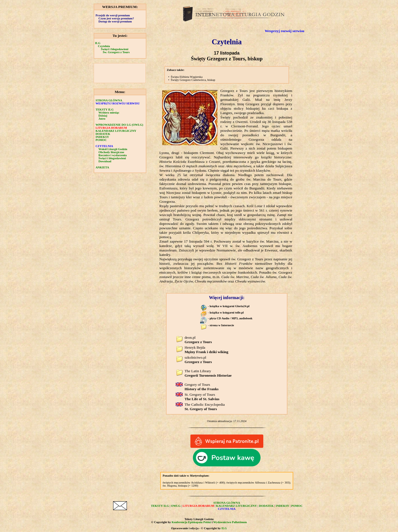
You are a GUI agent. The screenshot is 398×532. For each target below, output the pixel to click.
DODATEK (103, 134)
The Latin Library (208, 373)
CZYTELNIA (104, 146)
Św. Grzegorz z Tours (116, 52)
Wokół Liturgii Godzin (113, 149)
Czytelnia (104, 46)
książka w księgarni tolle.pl (227, 313)
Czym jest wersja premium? (116, 18)
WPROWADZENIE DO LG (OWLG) (119, 125)
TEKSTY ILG (105, 110)
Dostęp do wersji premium (115, 21)
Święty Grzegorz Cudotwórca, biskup (193, 80)
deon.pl (198, 340)
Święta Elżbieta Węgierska (187, 77)
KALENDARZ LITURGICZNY (116, 131)
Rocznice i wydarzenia (113, 155)
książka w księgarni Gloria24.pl (229, 306)
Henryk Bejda (206, 350)
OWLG (176, 506)
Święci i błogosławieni (115, 49)
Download (105, 161)
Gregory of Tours (202, 387)
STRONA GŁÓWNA (109, 100)
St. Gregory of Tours (202, 397)
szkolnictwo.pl (198, 360)
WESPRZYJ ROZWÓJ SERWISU (118, 103)
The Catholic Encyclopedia (205, 407)
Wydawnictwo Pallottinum (230, 522)
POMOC (101, 140)
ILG (98, 43)
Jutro (102, 119)
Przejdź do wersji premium (113, 15)
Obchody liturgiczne (111, 152)
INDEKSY (102, 137)
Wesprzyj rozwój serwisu (285, 31)
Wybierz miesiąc (109, 113)
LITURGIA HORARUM (111, 128)
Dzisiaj (103, 116)
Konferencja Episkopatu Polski (191, 522)
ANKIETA (102, 167)
